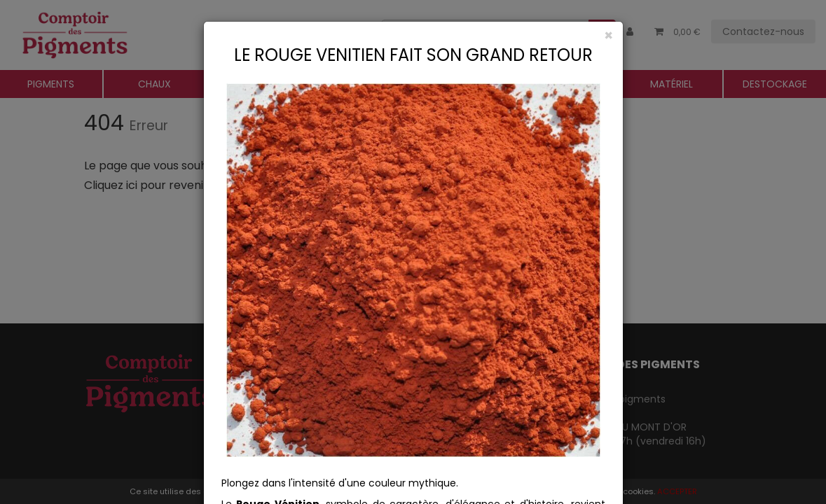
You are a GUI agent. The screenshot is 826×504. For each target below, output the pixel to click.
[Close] (413, 35)
